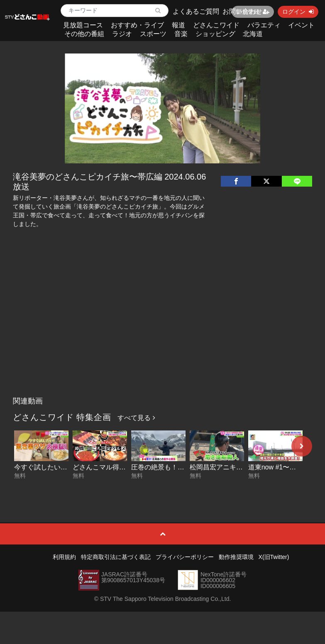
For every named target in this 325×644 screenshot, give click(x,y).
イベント (301, 25)
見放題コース (83, 25)
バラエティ (264, 25)
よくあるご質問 (196, 11)
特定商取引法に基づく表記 (116, 557)
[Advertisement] (162, 331)
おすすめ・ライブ (137, 25)
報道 (178, 25)
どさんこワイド (216, 25)
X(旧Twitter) (274, 557)
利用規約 (64, 557)
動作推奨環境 (236, 557)
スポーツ (153, 34)
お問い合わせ (242, 11)
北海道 (253, 34)
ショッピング (215, 34)
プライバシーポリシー (185, 557)
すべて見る (136, 418)
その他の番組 (84, 34)
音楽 (181, 34)
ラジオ (122, 34)
